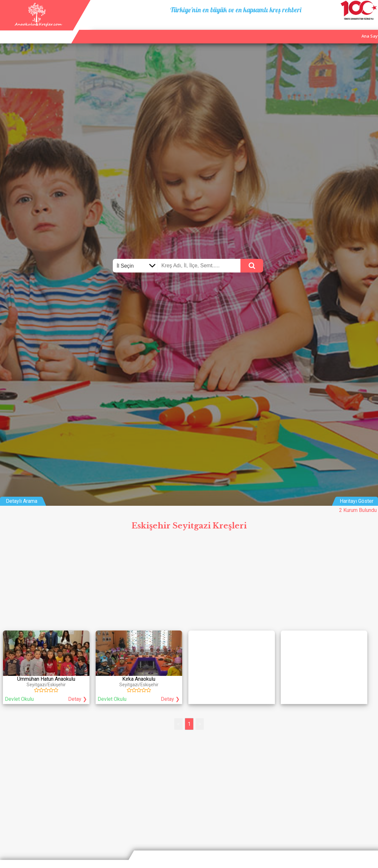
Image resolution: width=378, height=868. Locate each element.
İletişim (348, 29)
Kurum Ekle (320, 29)
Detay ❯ (77, 699)
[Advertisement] (189, 582)
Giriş (369, 29)
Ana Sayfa (289, 29)
